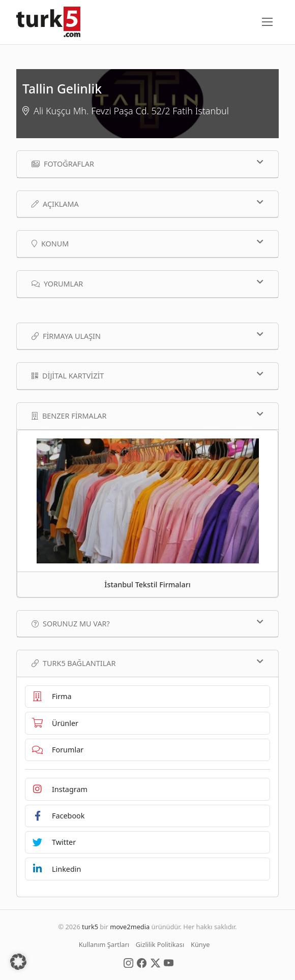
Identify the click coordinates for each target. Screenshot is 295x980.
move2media (130, 927)
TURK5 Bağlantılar (147, 663)
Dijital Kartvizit (147, 375)
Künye (200, 944)
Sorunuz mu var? (147, 623)
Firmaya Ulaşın (147, 336)
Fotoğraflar (147, 164)
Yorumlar (147, 283)
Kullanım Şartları (104, 944)
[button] (18, 962)
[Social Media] (128, 962)
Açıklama (147, 204)
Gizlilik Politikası (160, 944)
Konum (147, 243)
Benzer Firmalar (147, 416)
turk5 (90, 927)
